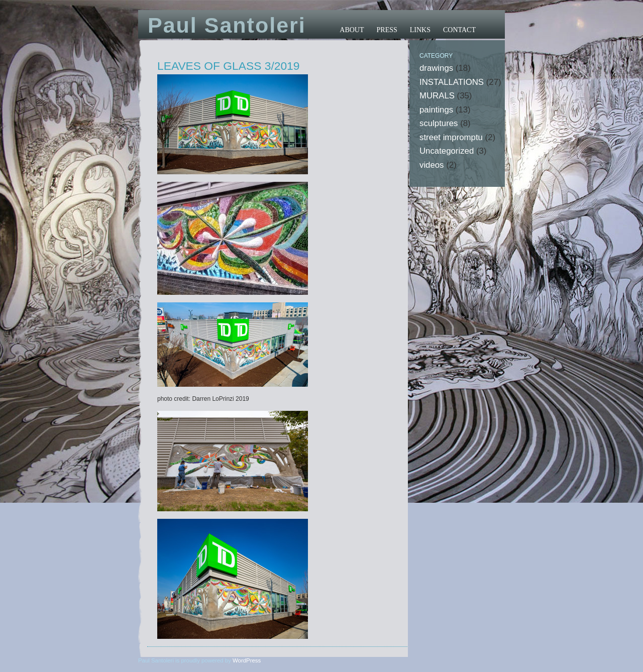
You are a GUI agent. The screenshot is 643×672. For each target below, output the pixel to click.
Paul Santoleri (227, 25)
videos (432, 165)
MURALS (437, 96)
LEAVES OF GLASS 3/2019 (228, 66)
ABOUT (352, 30)
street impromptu (451, 137)
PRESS (387, 30)
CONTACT (459, 30)
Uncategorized (447, 151)
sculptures (439, 123)
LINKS (420, 30)
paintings (436, 110)
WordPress (247, 660)
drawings (436, 68)
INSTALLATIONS (452, 82)
